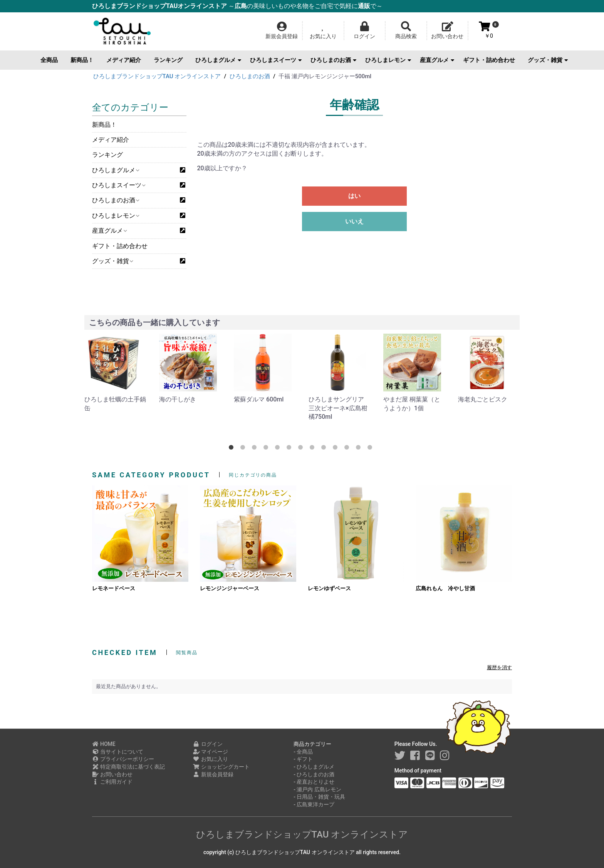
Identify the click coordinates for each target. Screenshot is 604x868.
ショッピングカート (221, 767)
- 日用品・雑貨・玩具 (319, 797)
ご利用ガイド (112, 782)
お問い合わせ (112, 774)
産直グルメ (437, 60)
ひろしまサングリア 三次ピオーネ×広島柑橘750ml (338, 408)
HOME (104, 744)
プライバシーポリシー (123, 759)
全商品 (49, 60)
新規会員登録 (213, 774)
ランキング (168, 60)
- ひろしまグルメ (314, 767)
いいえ (354, 221)
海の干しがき (178, 399)
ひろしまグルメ (218, 60)
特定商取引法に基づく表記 (128, 767)
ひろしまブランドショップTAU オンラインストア (302, 834)
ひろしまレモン (388, 60)
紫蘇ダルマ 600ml (259, 399)
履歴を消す (499, 667)
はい (354, 196)
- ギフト (303, 759)
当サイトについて (118, 752)
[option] (116, 373)
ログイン (208, 744)
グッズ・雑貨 (548, 60)
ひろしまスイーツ (276, 60)
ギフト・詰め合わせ (489, 60)
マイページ (211, 752)
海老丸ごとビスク (483, 399)
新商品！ (82, 60)
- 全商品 (303, 752)
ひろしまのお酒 (333, 60)
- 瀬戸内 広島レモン (317, 789)
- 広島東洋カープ (314, 804)
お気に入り (211, 759)
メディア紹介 (124, 60)
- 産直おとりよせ (314, 782)
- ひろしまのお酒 (314, 774)
